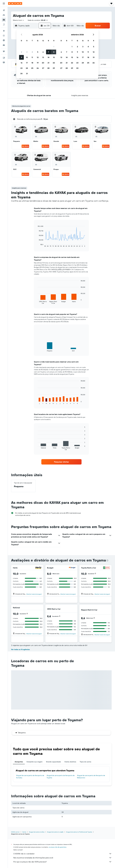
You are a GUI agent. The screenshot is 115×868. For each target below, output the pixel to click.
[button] (4, 3)
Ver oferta (25, 146)
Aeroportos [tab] (19, 762)
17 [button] (27, 63)
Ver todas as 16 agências (20, 649)
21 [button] (48, 63)
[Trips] (4, 51)
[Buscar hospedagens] (4, 15)
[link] (61, 462)
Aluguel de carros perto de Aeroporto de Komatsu (30, 777)
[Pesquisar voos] (4, 10)
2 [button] (22, 52)
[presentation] (107, 560)
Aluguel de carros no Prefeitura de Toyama (79, 832)
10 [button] (27, 57)
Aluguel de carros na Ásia (37, 832)
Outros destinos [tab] (70, 762)
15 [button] (54, 57)
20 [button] (43, 63)
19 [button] (38, 63)
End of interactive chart (37, 245)
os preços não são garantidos (57, 847)
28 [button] (48, 68)
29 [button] (54, 68)
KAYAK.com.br (15, 832)
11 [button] (32, 57)
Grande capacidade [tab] (53, 762)
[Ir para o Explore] (4, 31)
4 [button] (32, 52)
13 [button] (43, 57)
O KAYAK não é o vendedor (62, 854)
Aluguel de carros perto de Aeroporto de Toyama (61, 777)
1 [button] (54, 47)
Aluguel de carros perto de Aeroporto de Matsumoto (91, 777)
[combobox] (19, 20)
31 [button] (27, 73)
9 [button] (22, 57)
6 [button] (43, 52)
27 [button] (43, 68)
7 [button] (48, 52)
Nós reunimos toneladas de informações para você (62, 858)
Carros (24, 832)
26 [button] (38, 68)
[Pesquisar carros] (4, 20)
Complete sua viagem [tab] (34, 762)
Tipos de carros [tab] (85, 762)
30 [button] (21, 73)
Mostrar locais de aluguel (34, 594)
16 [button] (22, 63)
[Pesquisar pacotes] (4, 24)
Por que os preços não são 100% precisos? (62, 862)
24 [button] (27, 68)
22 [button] (54, 63)
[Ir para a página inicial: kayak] (15, 3)
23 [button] (21, 68)
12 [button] (38, 57)
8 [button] (54, 52)
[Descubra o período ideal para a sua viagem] (4, 40)
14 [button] (48, 57)
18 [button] (32, 63)
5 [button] (38, 52)
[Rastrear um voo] (4, 36)
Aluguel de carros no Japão (55, 832)
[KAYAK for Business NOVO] (4, 45)
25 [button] (32, 68)
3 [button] (27, 52)
